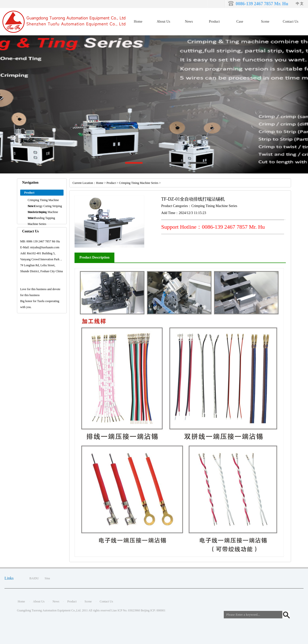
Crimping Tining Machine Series (139, 183)
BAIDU (34, 578)
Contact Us (291, 22)
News (189, 22)
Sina (47, 578)
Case (240, 22)
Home (138, 22)
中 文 (300, 4)
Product (214, 22)
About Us (163, 22)
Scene (265, 22)
